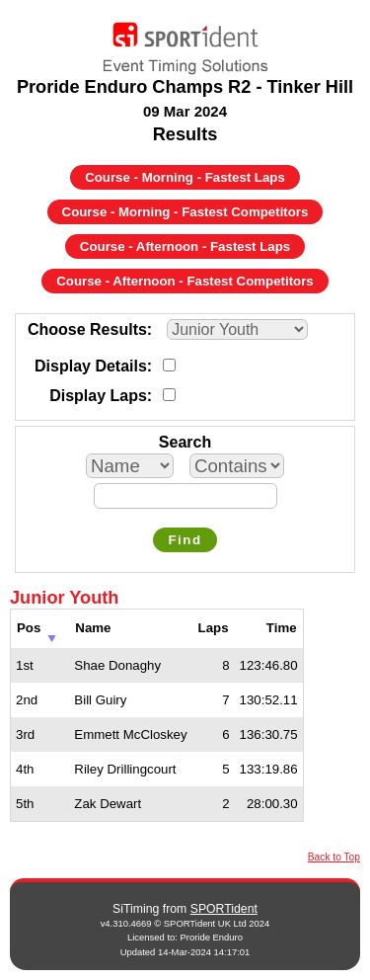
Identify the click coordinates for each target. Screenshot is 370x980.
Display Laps (98, 396)
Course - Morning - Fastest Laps (185, 177)
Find (185, 540)
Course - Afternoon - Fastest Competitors (185, 281)
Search (185, 442)
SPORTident (224, 909)
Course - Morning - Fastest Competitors (185, 212)
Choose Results (87, 329)
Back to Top (334, 857)
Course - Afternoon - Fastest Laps (185, 246)
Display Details (91, 366)
